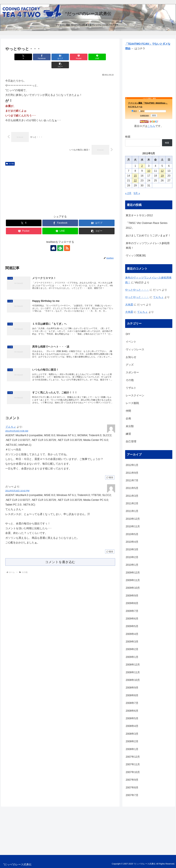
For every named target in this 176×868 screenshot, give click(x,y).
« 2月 (128, 193)
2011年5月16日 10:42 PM (17, 483)
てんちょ (11, 419)
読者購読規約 (145, 116)
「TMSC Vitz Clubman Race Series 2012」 (147, 225)
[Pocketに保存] (69, 57)
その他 (10, 156)
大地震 (129, 305)
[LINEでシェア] (88, 57)
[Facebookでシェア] (32, 57)
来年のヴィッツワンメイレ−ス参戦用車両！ (148, 246)
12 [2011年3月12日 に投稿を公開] (162, 171)
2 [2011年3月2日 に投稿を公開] (142, 166)
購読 (134, 111)
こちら (151, 126)
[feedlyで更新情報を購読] (60, 240)
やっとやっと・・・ (137, 290)
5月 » (137, 193)
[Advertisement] (60, 181)
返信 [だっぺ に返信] (110, 543)
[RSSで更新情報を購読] (67, 240)
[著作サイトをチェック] (53, 240)
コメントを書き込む (60, 554)
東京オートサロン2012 (139, 215)
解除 (141, 111)
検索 (128, 137)
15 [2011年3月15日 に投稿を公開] (135, 176)
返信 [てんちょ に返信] (110, 469)
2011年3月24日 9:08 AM (17, 423)
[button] (106, 57)
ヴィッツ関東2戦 (136, 256)
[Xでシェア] (14, 57)
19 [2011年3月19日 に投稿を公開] (162, 176)
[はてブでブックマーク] (51, 57)
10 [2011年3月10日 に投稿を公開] (149, 171)
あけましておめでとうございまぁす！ (148, 235)
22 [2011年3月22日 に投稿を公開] (135, 181)
